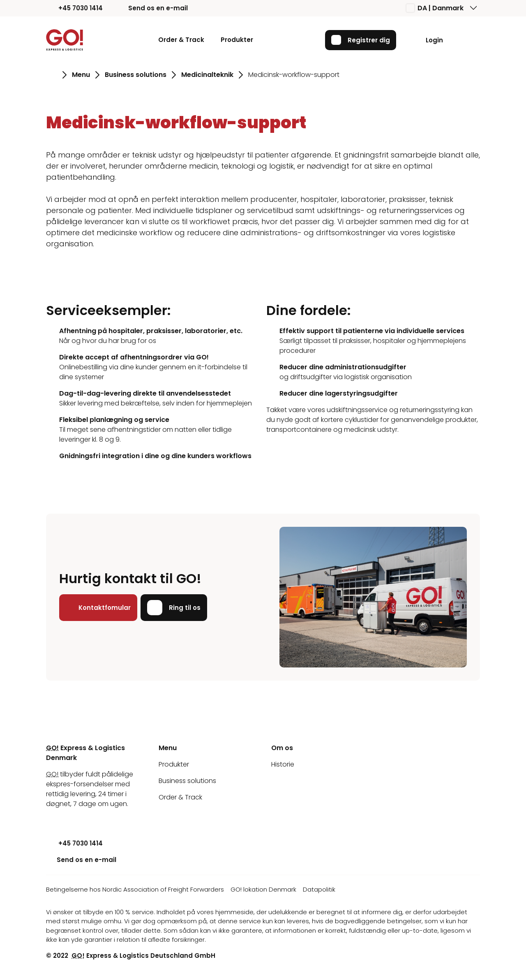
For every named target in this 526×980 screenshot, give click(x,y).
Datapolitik (319, 889)
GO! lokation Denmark (263, 889)
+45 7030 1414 (74, 8)
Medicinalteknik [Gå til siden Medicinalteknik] (207, 75)
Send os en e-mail (152, 8)
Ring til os (174, 607)
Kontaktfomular (98, 607)
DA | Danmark (435, 8)
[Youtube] (52, 820)
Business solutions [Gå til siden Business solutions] (136, 75)
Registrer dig (361, 40)
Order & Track (181, 40)
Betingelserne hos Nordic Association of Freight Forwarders (135, 889)
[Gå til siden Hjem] (52, 75)
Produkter (237, 40)
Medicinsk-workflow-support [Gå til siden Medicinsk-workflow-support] (294, 75)
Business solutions (187, 781)
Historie (283, 764)
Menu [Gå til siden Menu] (81, 75)
